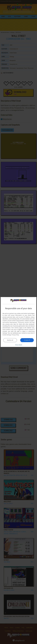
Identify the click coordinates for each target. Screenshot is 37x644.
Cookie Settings (7, 335)
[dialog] (19, 322)
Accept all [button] (27, 340)
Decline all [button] (10, 340)
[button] (19, 345)
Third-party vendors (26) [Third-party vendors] (25, 322)
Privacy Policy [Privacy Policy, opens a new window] (15, 335)
